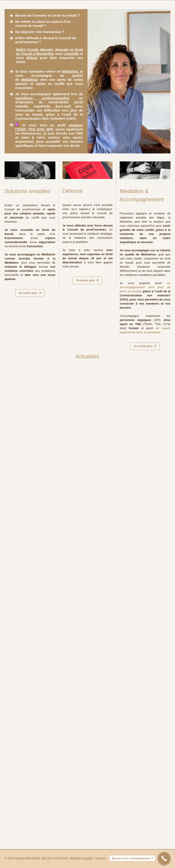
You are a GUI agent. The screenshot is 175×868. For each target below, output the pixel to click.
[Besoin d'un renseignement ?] (164, 858)
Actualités (87, 356)
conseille (72, 54)
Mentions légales (82, 858)
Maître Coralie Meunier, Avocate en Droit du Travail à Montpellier (49, 52)
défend (32, 58)
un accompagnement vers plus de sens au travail (145, 287)
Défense (73, 191)
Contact (100, 858)
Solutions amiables (27, 191)
